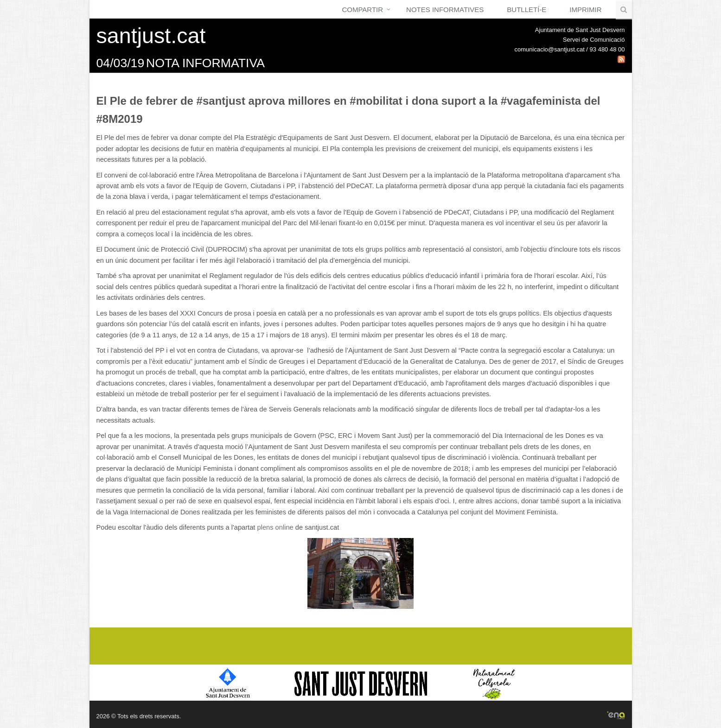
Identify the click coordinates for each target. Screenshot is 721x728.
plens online (275, 527)
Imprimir (585, 9)
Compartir (362, 9)
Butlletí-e (526, 9)
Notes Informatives (445, 9)
